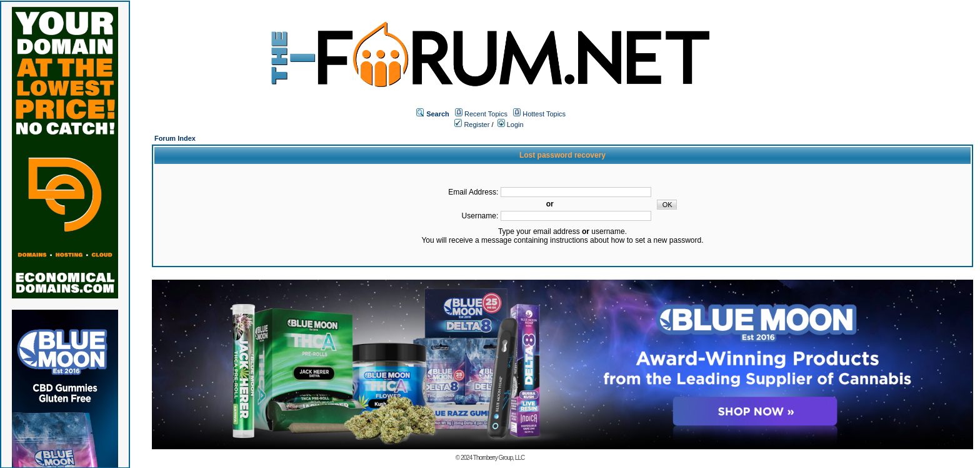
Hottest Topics (544, 114)
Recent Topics (486, 114)
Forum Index (175, 138)
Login (511, 125)
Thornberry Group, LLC (499, 458)
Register (472, 125)
